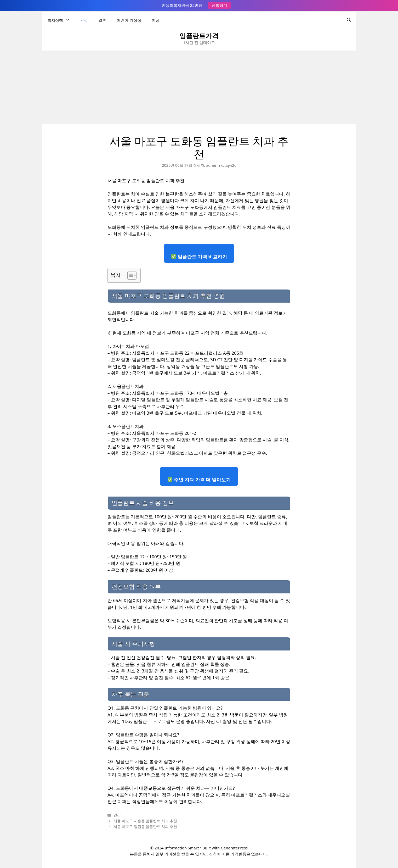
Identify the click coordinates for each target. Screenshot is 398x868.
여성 (156, 20)
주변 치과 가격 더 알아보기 (199, 480)
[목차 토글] (129, 275)
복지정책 (61, 20)
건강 (84, 20)
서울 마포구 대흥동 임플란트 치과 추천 (145, 821)
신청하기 (219, 5)
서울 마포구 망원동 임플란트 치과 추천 (145, 827)
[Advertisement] (199, 87)
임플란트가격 (199, 36)
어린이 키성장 (129, 20)
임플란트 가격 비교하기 (199, 257)
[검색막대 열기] (349, 20)
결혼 (102, 20)
